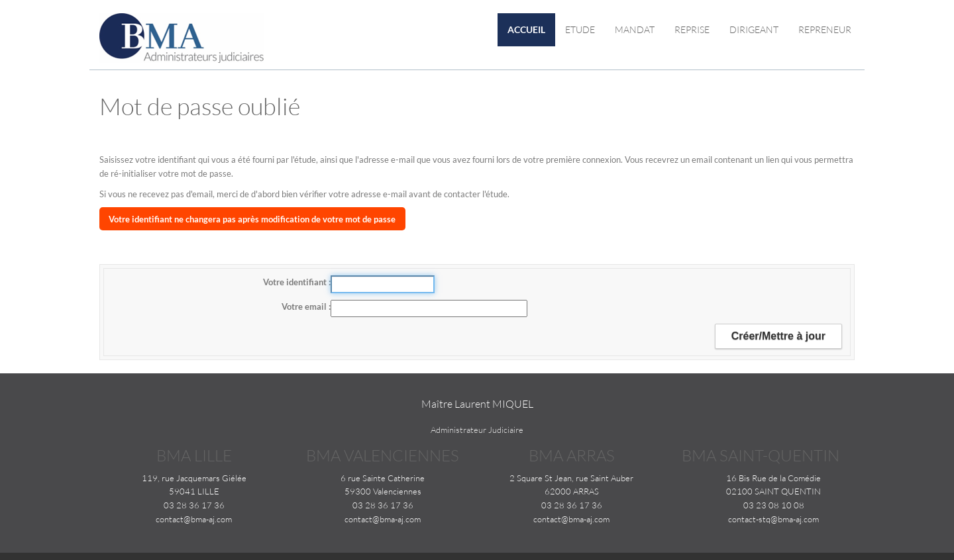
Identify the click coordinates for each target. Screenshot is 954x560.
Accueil (526, 29)
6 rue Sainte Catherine (383, 478)
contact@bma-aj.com (194, 519)
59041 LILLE (194, 491)
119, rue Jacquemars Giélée (194, 478)
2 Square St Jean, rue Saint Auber (571, 478)
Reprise (692, 29)
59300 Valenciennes (383, 491)
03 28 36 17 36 (194, 505)
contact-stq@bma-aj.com (773, 519)
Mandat (635, 29)
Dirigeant (754, 29)
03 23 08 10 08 (774, 505)
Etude (580, 29)
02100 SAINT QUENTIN (773, 491)
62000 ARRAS (572, 491)
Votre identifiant (296, 282)
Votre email (305, 306)
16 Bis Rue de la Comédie (773, 478)
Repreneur (825, 29)
